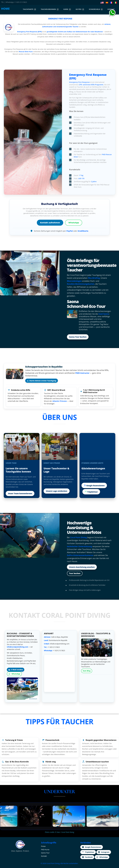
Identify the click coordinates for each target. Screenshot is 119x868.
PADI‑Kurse (45, 850)
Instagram (104, 852)
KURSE (67, 9)
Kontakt (44, 856)
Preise (43, 846)
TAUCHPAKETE (30, 9)
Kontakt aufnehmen (50, 223)
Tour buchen (75, 573)
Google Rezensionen (94, 485)
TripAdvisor (91, 492)
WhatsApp (74, 223)
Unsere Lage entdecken (57, 491)
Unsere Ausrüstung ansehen (82, 567)
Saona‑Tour (45, 853)
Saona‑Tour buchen (78, 337)
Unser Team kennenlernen (20, 493)
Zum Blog (87, 671)
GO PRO (80, 9)
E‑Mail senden (16, 670)
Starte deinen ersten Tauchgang (42, 381)
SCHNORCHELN (96, 9)
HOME (5, 9)
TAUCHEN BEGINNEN (50, 9)
